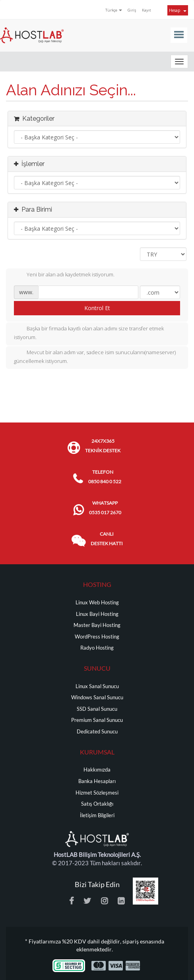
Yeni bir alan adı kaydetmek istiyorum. (64, 275)
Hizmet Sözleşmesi (97, 793)
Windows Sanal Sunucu (97, 697)
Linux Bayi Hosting (97, 614)
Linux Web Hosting (97, 603)
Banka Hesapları (97, 781)
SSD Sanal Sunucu (97, 709)
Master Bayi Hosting (97, 625)
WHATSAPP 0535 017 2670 (105, 508)
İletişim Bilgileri (97, 815)
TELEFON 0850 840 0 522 (105, 477)
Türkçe (114, 10)
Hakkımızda (97, 770)
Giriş (132, 10)
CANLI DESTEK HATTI (107, 539)
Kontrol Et (97, 308)
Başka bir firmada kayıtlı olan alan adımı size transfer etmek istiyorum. (89, 333)
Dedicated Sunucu (97, 732)
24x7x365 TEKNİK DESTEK (103, 446)
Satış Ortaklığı (97, 804)
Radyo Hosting (97, 648)
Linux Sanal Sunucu (97, 686)
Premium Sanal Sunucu (97, 720)
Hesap (178, 10)
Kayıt (146, 10)
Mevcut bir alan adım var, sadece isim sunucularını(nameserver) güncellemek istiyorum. (95, 357)
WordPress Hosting (97, 637)
